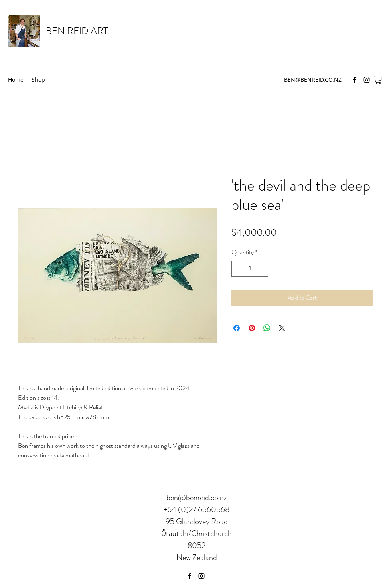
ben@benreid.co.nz (196, 498)
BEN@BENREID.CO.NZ (313, 80)
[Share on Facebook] (237, 328)
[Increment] (261, 269)
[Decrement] (238, 269)
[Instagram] (367, 80)
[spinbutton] (250, 269)
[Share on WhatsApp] (267, 328)
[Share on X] (282, 328)
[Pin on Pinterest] (252, 328)
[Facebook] (355, 80)
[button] (378, 80)
